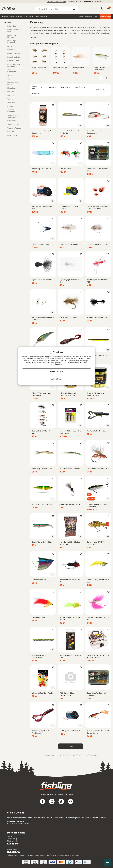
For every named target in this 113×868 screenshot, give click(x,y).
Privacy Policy (75, 362)
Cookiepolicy (56, 364)
